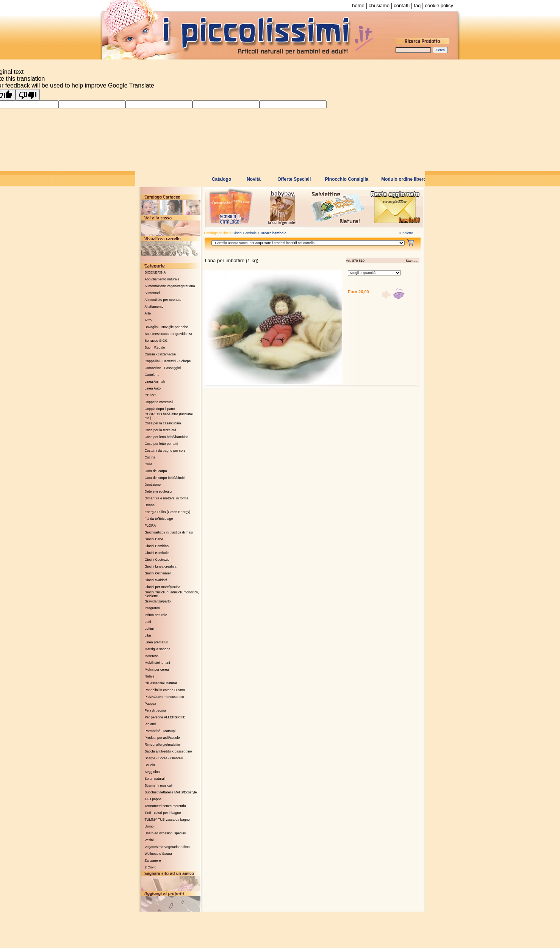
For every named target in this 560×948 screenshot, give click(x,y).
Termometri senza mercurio (165, 806)
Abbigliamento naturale (162, 279)
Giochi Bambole (157, 553)
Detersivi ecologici (159, 491)
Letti (148, 622)
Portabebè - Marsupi (160, 731)
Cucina (150, 457)
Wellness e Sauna (158, 854)
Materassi (152, 656)
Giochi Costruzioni (159, 560)
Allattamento (154, 307)
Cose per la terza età (161, 430)
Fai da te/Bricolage (159, 519)
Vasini (149, 840)
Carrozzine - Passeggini (163, 368)
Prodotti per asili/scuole (162, 738)
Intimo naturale (156, 615)
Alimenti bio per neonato (163, 300)
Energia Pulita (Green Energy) (168, 512)
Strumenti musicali (159, 785)
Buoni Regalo (155, 347)
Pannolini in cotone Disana (165, 690)
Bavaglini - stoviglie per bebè (167, 327)
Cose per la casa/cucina (163, 423)
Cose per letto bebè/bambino (167, 437)
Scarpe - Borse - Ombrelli (164, 758)
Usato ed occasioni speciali (165, 833)
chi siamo (379, 5)
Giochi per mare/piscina (163, 587)
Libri (148, 635)
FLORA (150, 526)
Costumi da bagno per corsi (166, 451)
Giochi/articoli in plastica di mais (169, 532)
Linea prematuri (157, 642)
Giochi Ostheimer (158, 573)
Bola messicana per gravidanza (169, 334)
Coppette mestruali (159, 402)
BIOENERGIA (155, 272)
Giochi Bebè (154, 539)
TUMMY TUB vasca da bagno (167, 820)
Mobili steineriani (157, 663)
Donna (150, 505)
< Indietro (406, 233)
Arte (148, 313)
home (358, 5)
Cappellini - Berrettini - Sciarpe (168, 361)
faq (417, 5)
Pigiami (150, 724)
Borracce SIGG (156, 341)
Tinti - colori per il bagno (163, 813)
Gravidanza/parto (158, 601)
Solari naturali (155, 779)
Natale (150, 676)
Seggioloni (153, 772)
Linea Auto (153, 388)
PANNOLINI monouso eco (164, 697)
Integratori (153, 608)
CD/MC (150, 395)
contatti (402, 5)
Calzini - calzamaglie (160, 354)
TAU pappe (153, 799)
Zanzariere (153, 860)
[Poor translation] (28, 95)
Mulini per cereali (158, 670)
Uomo (149, 826)
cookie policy (439, 5)
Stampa (411, 261)
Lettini (149, 629)
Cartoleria (152, 375)
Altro (148, 320)
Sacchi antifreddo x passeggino (168, 751)
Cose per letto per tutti (162, 444)
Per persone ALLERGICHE (165, 717)
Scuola (150, 765)
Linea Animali (155, 382)
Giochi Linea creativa (161, 566)
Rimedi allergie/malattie (163, 745)
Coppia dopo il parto (160, 409)
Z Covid (151, 867)
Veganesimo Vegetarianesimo (167, 847)
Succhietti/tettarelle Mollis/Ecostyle (171, 792)
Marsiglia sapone (158, 649)
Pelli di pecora (156, 710)
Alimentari (152, 293)
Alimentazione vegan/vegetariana (170, 286)
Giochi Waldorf (156, 580)
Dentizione (153, 485)
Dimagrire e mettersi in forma (167, 498)
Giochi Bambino (157, 546)
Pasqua (151, 704)
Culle (149, 464)
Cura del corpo (156, 471)
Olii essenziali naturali (161, 683)
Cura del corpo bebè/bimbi (165, 478)
